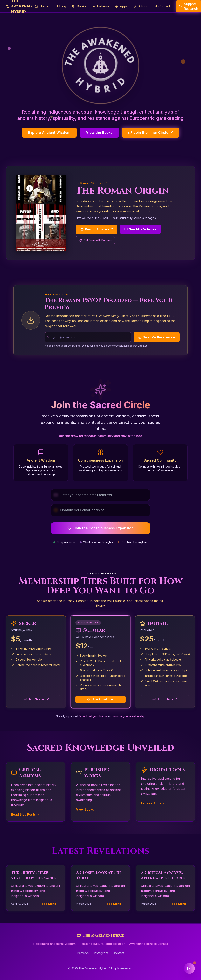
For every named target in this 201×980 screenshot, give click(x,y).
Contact (118, 953)
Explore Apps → (153, 803)
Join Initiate (165, 699)
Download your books (93, 716)
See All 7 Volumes (140, 229)
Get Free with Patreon (95, 240)
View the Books (99, 132)
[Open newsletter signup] (189, 968)
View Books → (87, 809)
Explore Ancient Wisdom (49, 132)
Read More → (50, 904)
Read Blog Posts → (25, 814)
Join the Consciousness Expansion (100, 528)
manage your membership (128, 716)
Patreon (83, 953)
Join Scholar (100, 699)
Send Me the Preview (157, 337)
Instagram (101, 953)
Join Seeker (36, 699)
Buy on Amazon (97, 229)
